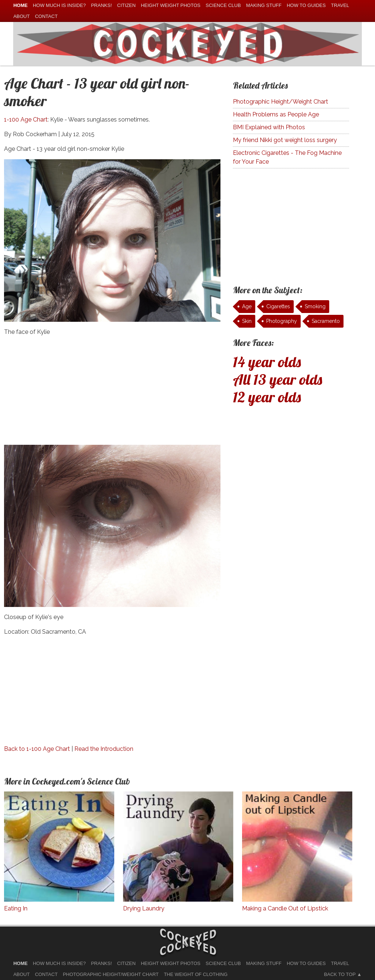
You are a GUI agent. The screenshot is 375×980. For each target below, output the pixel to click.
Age (247, 306)
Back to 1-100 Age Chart (37, 749)
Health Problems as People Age (276, 114)
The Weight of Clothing (196, 974)
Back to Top (340, 974)
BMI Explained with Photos (269, 127)
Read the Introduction (104, 749)
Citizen (127, 5)
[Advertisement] (112, 394)
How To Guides (306, 5)
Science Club (223, 5)
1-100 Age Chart (26, 120)
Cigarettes (278, 306)
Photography (282, 321)
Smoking (315, 306)
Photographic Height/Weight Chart (281, 102)
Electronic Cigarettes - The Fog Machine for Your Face (287, 157)
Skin (247, 321)
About (21, 16)
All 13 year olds (278, 379)
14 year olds (267, 362)
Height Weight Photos (171, 5)
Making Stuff (264, 5)
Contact (46, 16)
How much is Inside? (59, 5)
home (20, 5)
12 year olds (267, 397)
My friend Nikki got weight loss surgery (285, 140)
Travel (340, 5)
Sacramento (326, 321)
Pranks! (101, 5)
